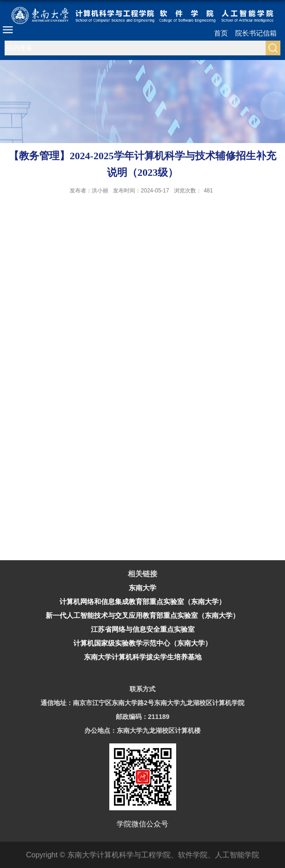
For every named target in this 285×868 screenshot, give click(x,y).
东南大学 (142, 588)
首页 (221, 33)
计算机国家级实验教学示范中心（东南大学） (142, 643)
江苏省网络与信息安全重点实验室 (143, 629)
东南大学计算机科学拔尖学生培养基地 (143, 657)
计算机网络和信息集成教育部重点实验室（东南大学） (142, 602)
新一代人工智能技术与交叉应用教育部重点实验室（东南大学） (142, 615)
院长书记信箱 (256, 33)
